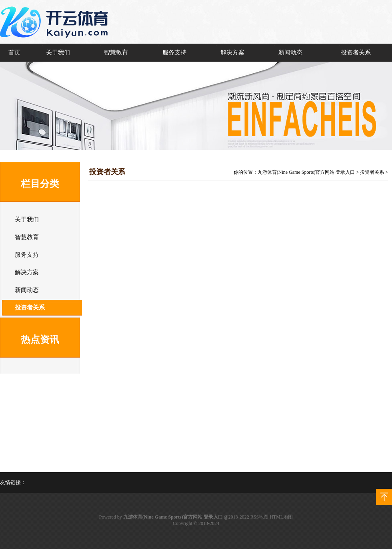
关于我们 (58, 52)
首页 (14, 52)
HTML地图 (281, 517)
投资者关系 (356, 52)
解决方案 (232, 52)
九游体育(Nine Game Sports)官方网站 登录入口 (306, 172)
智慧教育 (116, 52)
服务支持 (174, 52)
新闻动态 (290, 52)
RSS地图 (259, 517)
